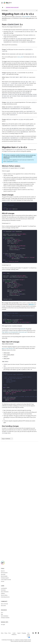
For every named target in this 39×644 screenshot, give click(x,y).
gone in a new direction (7, 348)
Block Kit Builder (4, 576)
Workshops (3, 590)
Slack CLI (3, 571)
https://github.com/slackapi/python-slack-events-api (14, 332)
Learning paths (4, 588)
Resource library (4, 595)
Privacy (6, 633)
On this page (5, 10)
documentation (26, 17)
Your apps (3, 625)
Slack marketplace (5, 616)
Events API (23, 329)
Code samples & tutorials (6, 580)
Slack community (4, 604)
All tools (3, 581)
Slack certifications (5, 592)
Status (2, 633)
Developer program (5, 578)
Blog (2, 614)
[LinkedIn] (33, 633)
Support (19, 633)
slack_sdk (20, 57)
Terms (9, 633)
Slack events (3, 606)
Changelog (24, 633)
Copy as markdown (6, 439)
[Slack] (3, 564)
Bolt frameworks (4, 573)
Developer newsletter (5, 618)
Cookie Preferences (14, 634)
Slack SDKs (3, 574)
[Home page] (3, 7)
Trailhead (3, 593)
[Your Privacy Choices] (29, 635)
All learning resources (5, 597)
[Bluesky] (36, 633)
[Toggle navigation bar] (2, 3)
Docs (2, 612)
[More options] (12, 439)
